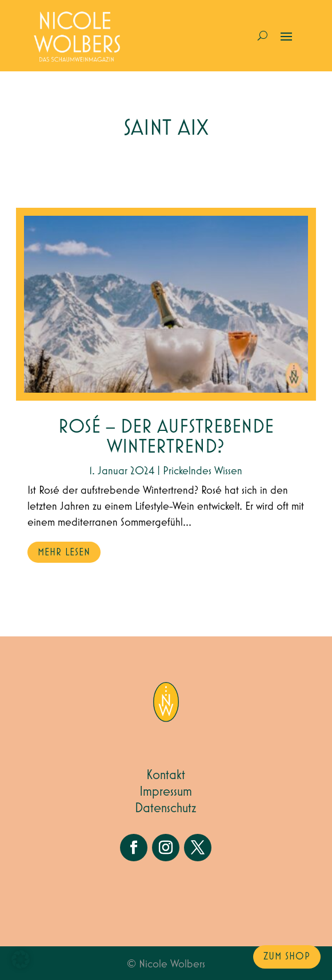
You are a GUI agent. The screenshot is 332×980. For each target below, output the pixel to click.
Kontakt (166, 775)
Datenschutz (166, 808)
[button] (21, 959)
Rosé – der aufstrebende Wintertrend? (166, 437)
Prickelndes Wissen (203, 471)
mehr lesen (64, 552)
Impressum (166, 792)
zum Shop (287, 957)
